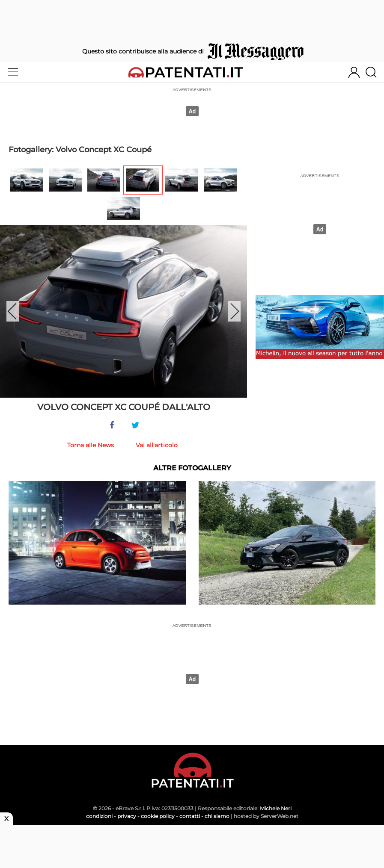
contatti (190, 816)
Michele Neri (276, 808)
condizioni (99, 816)
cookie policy (158, 816)
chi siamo (217, 816)
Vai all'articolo (157, 445)
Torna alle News (91, 445)
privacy (127, 816)
